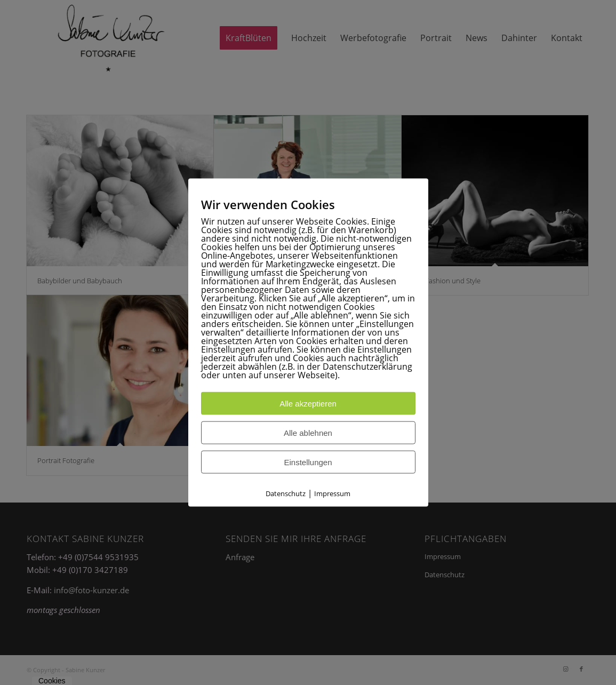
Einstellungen (308, 462)
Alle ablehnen (308, 433)
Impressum (332, 493)
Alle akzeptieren (308, 404)
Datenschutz (286, 493)
